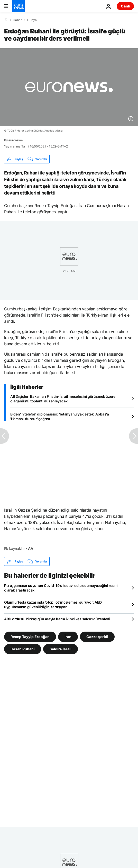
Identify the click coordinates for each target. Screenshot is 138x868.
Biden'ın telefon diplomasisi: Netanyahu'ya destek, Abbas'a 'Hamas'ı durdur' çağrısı (60, 416)
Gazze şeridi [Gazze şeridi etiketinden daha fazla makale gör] (97, 637)
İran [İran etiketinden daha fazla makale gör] (68, 637)
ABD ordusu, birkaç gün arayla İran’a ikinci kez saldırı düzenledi (57, 619)
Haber (17, 20)
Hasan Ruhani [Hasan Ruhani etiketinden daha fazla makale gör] (23, 649)
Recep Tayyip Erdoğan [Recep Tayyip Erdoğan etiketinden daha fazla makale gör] (30, 637)
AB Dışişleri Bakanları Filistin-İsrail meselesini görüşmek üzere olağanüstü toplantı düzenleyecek (63, 399)
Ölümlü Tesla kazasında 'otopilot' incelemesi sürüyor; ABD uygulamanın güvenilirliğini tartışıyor (53, 604)
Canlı (125, 6)
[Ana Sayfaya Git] (19, 6)
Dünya (32, 20)
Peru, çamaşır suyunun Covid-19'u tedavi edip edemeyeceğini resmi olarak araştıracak (61, 588)
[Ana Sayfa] (6, 20)
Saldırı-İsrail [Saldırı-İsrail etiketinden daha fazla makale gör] (61, 649)
